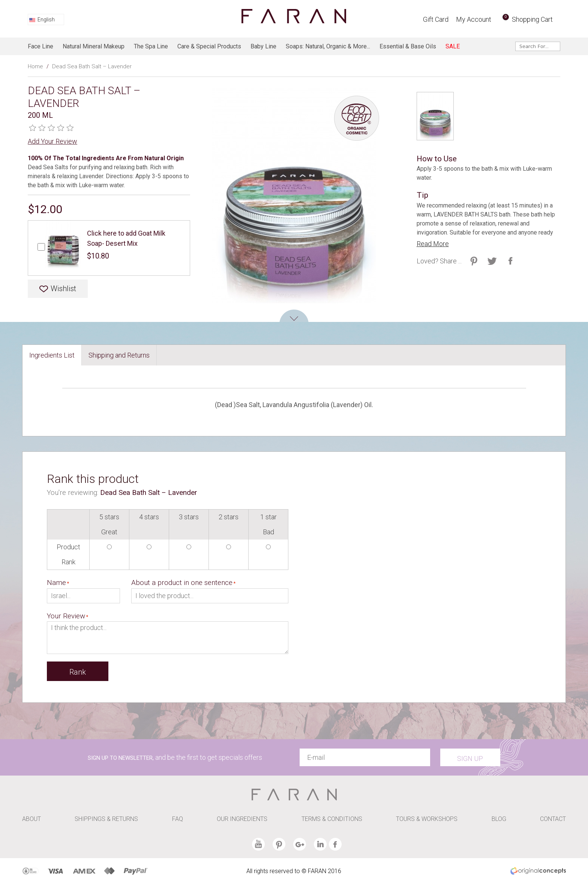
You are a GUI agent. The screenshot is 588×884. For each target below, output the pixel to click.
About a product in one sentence (182, 583)
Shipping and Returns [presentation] (119, 355)
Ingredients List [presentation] (52, 355)
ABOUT (31, 819)
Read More (433, 244)
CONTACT (553, 819)
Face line (40, 46)
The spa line (151, 46)
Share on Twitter (474, 261)
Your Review (66, 616)
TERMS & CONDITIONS (332, 819)
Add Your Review (52, 141)
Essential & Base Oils (408, 46)
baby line (263, 46)
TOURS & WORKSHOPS (427, 819)
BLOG (499, 819)
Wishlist (63, 289)
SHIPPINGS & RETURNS (106, 819)
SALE (453, 46)
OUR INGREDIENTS (242, 819)
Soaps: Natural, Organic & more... (328, 46)
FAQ (178, 819)
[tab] (52, 355)
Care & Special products (209, 46)
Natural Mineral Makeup (94, 46)
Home (35, 66)
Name (56, 583)
